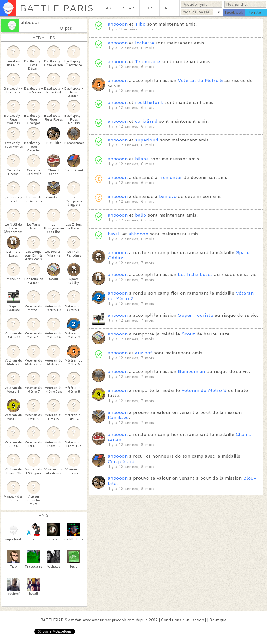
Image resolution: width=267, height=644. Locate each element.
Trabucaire (148, 62)
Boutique (218, 620)
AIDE (169, 8)
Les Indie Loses (195, 274)
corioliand (146, 121)
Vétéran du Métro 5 (200, 80)
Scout (188, 334)
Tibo (140, 24)
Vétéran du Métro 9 (204, 390)
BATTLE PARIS (57, 8)
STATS (130, 8)
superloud (147, 140)
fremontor (171, 178)
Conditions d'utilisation (183, 620)
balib (141, 215)
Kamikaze (118, 417)
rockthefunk (149, 102)
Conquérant (121, 462)
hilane (142, 159)
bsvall (114, 234)
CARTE (110, 8)
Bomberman (191, 372)
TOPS (149, 8)
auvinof (144, 353)
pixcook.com (123, 620)
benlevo (168, 196)
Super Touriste (195, 315)
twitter (256, 12)
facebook (234, 12)
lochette (145, 43)
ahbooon (31, 22)
